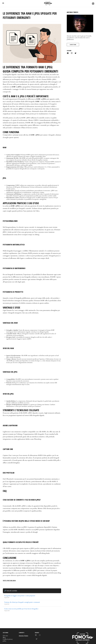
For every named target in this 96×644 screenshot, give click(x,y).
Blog (4, 637)
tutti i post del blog (9, 580)
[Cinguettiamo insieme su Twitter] (37, 639)
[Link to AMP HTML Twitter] (76, 53)
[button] (3, 3)
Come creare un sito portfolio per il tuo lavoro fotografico (21, 609)
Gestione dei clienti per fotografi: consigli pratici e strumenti (22, 602)
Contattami (73, 45)
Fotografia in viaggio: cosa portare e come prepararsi (20, 596)
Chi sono (5, 636)
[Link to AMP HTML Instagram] (72, 53)
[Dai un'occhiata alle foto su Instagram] (40, 635)
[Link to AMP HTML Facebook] (68, 53)
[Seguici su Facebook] (36, 635)
